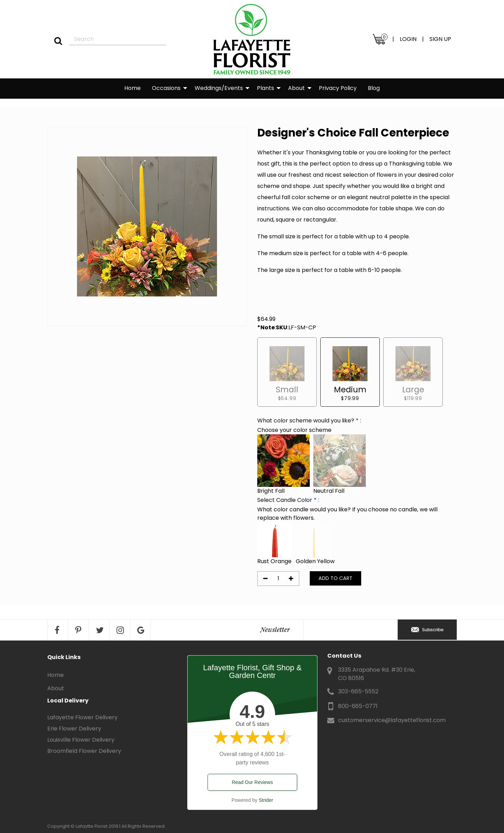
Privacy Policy (338, 88)
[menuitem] (132, 89)
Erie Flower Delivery (74, 729)
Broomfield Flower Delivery (84, 751)
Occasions (166, 88)
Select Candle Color (285, 500)
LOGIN (408, 39)
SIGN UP (440, 39)
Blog (374, 88)
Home (132, 88)
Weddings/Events (219, 88)
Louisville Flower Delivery (81, 740)
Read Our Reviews (252, 782)
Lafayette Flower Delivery (82, 717)
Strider (266, 800)
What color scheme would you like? (306, 421)
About (296, 88)
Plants (265, 88)
